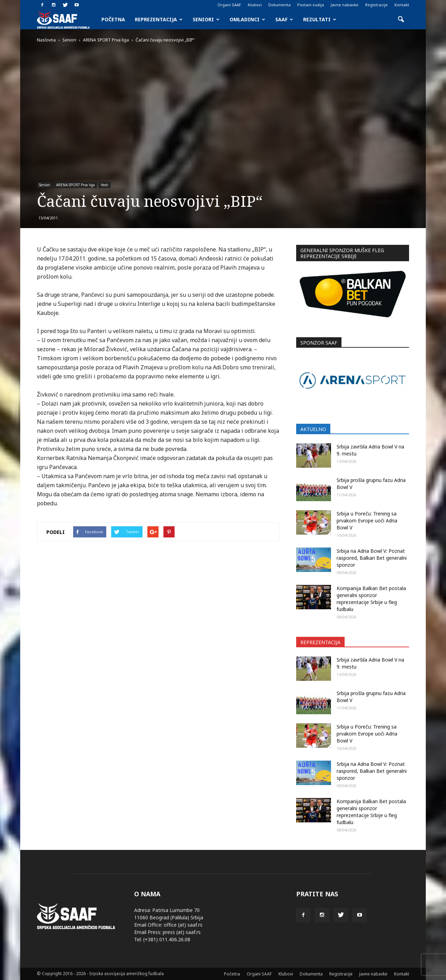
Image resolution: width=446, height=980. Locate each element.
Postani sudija (311, 5)
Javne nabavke (345, 5)
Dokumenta (279, 5)
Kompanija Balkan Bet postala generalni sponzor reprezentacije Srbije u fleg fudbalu (371, 599)
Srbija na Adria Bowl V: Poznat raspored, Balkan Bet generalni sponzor (372, 558)
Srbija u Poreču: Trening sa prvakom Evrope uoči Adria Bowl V (367, 521)
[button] (401, 20)
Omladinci (247, 19)
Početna (113, 19)
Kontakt (402, 5)
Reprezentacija (159, 19)
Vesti (105, 185)
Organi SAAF (229, 5)
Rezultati (320, 19)
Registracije (376, 5)
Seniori (206, 19)
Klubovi (255, 5)
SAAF (284, 19)
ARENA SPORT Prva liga (75, 185)
